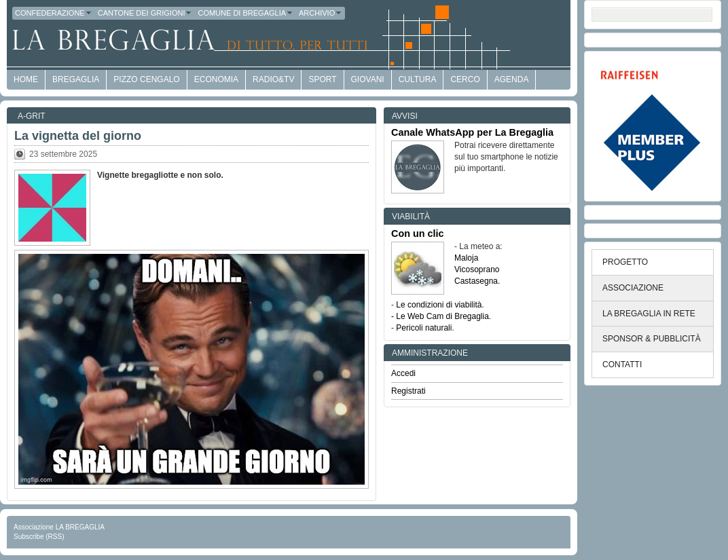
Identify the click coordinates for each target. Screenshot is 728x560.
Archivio (321, 13)
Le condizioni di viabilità (439, 305)
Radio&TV (273, 79)
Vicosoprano (477, 269)
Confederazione (54, 13)
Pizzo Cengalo (146, 79)
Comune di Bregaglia (245, 13)
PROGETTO (625, 262)
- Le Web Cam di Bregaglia (440, 316)
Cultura (418, 79)
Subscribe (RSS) (39, 537)
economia (216, 79)
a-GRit (32, 116)
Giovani (368, 79)
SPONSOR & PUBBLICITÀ (652, 339)
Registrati (408, 391)
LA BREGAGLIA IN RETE (649, 314)
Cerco (465, 79)
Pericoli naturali (424, 328)
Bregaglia (76, 79)
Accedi (403, 373)
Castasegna (476, 281)
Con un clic (418, 234)
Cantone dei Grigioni (145, 13)
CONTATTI (622, 365)
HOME (26, 79)
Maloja (466, 258)
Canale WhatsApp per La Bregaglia (472, 132)
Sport (322, 79)
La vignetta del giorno (78, 136)
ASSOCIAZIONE (633, 288)
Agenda (512, 79)
